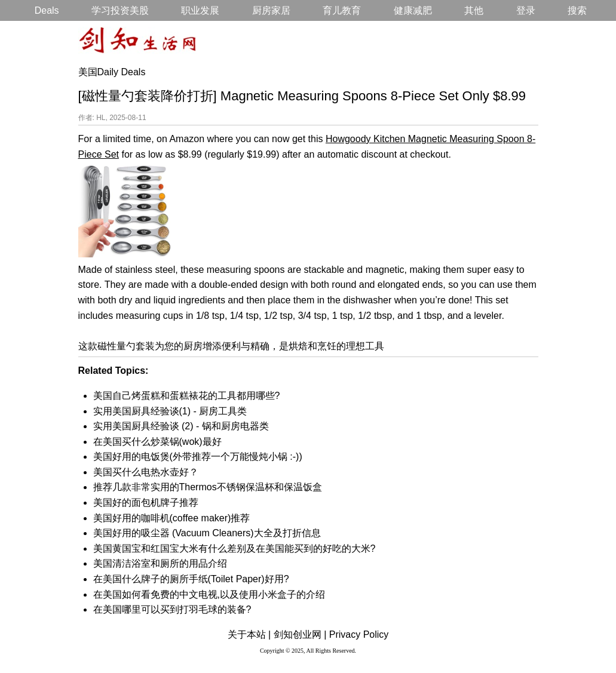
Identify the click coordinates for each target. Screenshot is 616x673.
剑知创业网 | (300, 634)
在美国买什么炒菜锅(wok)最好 (157, 442)
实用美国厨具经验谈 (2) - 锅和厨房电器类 (181, 426)
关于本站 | (249, 634)
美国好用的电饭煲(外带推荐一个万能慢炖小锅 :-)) (198, 457)
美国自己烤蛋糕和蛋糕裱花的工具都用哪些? (187, 396)
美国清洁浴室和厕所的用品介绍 (160, 563)
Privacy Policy (359, 634)
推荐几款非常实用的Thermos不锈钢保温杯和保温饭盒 (208, 487)
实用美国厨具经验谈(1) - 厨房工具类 (170, 411)
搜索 (577, 10)
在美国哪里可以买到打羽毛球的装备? (172, 609)
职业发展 (200, 10)
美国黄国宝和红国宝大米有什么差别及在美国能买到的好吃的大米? (235, 548)
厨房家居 (271, 10)
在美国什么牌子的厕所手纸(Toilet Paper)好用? (191, 579)
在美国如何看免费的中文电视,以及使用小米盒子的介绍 (209, 594)
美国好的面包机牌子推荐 (146, 503)
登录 (526, 10)
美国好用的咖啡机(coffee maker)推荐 (172, 518)
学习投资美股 (120, 10)
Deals (47, 10)
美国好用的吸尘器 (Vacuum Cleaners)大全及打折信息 (207, 533)
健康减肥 (413, 10)
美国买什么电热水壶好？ (146, 472)
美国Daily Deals (112, 72)
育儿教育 (342, 10)
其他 (474, 10)
